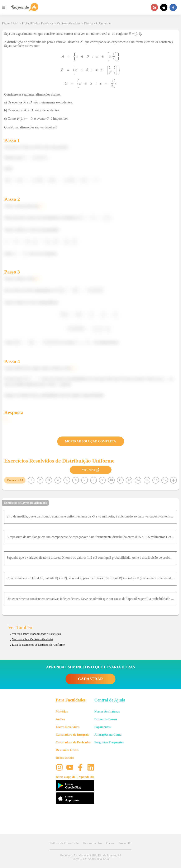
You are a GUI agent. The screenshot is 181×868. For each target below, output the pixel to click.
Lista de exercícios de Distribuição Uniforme (38, 645)
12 (129, 480)
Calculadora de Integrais (72, 735)
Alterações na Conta (108, 735)
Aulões (60, 719)
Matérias (62, 711)
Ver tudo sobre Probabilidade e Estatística (37, 634)
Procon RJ (125, 843)
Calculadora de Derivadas (73, 742)
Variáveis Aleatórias (68, 23)
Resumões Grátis (67, 750)
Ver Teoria (90, 470)
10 (111, 480)
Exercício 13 (15, 480)
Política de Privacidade (64, 843)
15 (147, 480)
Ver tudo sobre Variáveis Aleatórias (33, 639)
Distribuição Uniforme (97, 23)
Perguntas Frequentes (109, 742)
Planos (110, 843)
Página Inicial (10, 23)
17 (165, 480)
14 (138, 480)
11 (120, 480)
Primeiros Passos (106, 719)
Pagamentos (103, 727)
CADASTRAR (90, 679)
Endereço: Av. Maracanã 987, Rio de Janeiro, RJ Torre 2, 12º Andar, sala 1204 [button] (90, 857)
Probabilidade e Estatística (37, 23)
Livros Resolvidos (68, 727)
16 (156, 480)
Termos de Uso (92, 843)
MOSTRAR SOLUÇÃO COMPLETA (91, 441)
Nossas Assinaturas (107, 711)
